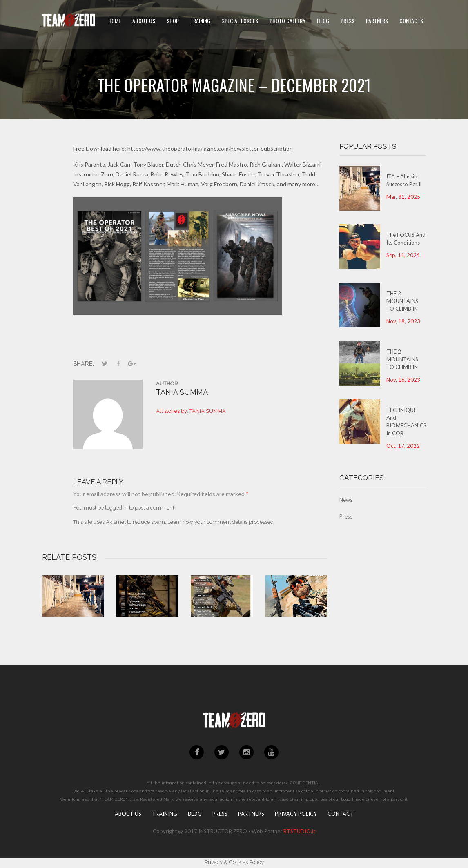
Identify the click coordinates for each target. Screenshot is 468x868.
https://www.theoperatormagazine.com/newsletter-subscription (210, 148)
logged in (116, 508)
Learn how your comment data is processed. (221, 522)
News (346, 500)
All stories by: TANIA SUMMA (191, 411)
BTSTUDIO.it (299, 831)
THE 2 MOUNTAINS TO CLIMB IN (402, 301)
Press (346, 516)
